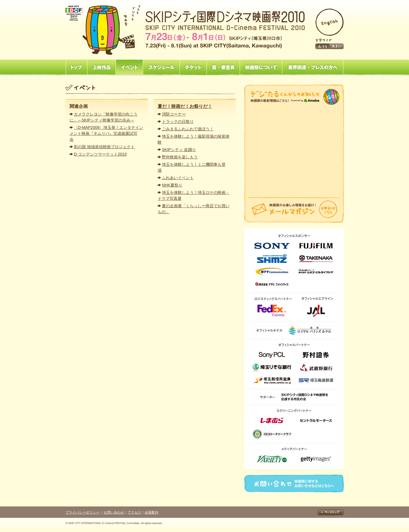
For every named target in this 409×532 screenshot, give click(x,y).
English (329, 22)
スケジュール (161, 67)
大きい (337, 46)
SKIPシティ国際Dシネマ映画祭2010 (185, 30)
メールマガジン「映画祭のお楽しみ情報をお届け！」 (294, 210)
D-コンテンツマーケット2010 (100, 154)
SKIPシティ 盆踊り (179, 150)
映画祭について (261, 67)
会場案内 (151, 512)
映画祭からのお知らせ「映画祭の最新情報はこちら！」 (294, 97)
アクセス (134, 512)
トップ (76, 67)
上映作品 (101, 67)
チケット (193, 67)
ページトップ (331, 513)
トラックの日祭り (178, 122)
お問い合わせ (294, 483)
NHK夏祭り (172, 185)
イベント (129, 67)
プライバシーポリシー (83, 512)
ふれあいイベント (178, 178)
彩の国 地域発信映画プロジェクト (104, 147)
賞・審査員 (223, 67)
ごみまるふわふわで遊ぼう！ (188, 129)
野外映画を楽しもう (180, 157)
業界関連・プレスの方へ (313, 67)
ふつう (322, 46)
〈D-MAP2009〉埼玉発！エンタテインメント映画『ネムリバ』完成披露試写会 (106, 133)
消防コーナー (174, 114)
